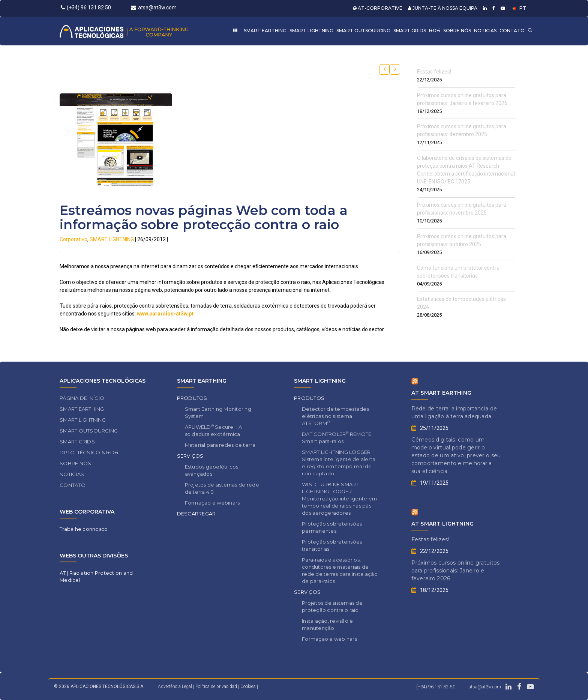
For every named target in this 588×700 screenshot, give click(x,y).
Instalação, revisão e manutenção (327, 624)
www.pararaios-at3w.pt (165, 314)
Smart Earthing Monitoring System (218, 412)
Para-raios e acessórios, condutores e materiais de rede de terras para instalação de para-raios (340, 570)
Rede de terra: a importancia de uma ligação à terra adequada (454, 412)
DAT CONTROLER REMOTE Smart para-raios (337, 437)
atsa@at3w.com (154, 8)
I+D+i (435, 31)
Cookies (248, 686)
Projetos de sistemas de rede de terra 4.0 (222, 488)
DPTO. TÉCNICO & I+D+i (89, 452)
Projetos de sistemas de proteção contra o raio (332, 606)
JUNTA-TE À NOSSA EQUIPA (443, 8)
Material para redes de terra (220, 445)
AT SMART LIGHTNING (443, 524)
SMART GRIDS (410, 31)
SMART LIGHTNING (311, 31)
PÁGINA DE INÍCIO (82, 398)
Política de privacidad (217, 686)
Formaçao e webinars (212, 503)
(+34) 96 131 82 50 (86, 8)
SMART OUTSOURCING (363, 31)
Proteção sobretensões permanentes (332, 527)
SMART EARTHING (265, 31)
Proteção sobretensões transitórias (332, 545)
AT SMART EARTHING (442, 393)
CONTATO (512, 31)
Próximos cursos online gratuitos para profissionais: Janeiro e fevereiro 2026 (456, 571)
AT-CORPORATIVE (378, 8)
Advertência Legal (175, 686)
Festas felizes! (434, 72)
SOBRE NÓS (457, 31)
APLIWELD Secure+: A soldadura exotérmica (214, 430)
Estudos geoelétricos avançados (212, 470)
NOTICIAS (485, 31)
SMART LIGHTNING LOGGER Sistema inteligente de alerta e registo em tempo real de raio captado (339, 463)
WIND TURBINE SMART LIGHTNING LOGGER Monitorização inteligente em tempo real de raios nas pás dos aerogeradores (339, 499)
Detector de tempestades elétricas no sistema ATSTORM (335, 416)
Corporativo (73, 239)
